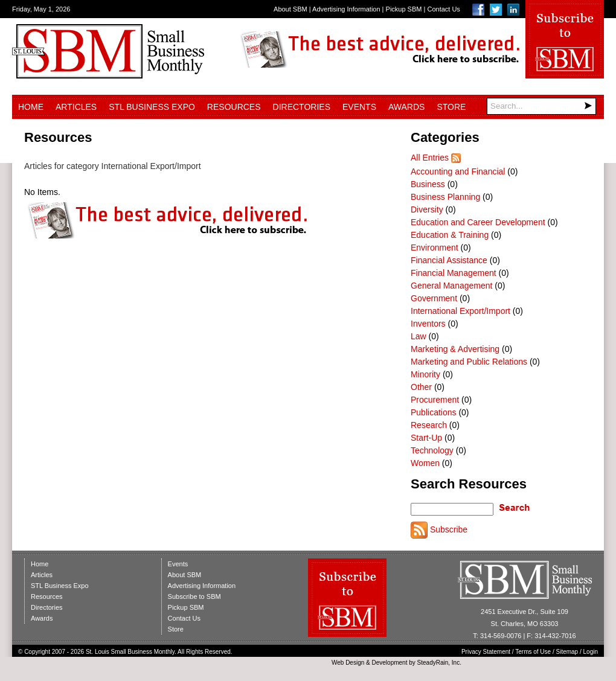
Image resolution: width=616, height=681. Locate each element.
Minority (425, 374)
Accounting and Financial (458, 171)
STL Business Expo (152, 107)
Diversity (427, 209)
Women (425, 463)
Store (451, 107)
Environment (435, 248)
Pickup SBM (404, 9)
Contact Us (443, 9)
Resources (234, 107)
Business (428, 184)
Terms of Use (533, 652)
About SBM (290, 9)
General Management (451, 286)
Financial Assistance (449, 260)
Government (434, 298)
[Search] (541, 106)
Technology (432, 450)
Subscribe (449, 529)
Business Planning (445, 197)
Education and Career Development (478, 222)
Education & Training (450, 235)
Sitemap (567, 652)
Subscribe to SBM (194, 596)
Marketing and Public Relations (469, 362)
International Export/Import (460, 311)
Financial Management (454, 273)
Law (419, 336)
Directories (302, 107)
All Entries (430, 158)
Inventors (428, 324)
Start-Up (426, 438)
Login (591, 652)
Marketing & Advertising (455, 349)
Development (390, 663)
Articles (76, 107)
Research (429, 425)
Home (31, 107)
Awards (406, 107)
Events (359, 107)
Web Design (348, 663)
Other (421, 387)
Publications (434, 412)
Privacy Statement (486, 652)
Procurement (435, 400)
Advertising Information (346, 9)
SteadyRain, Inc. (439, 663)
